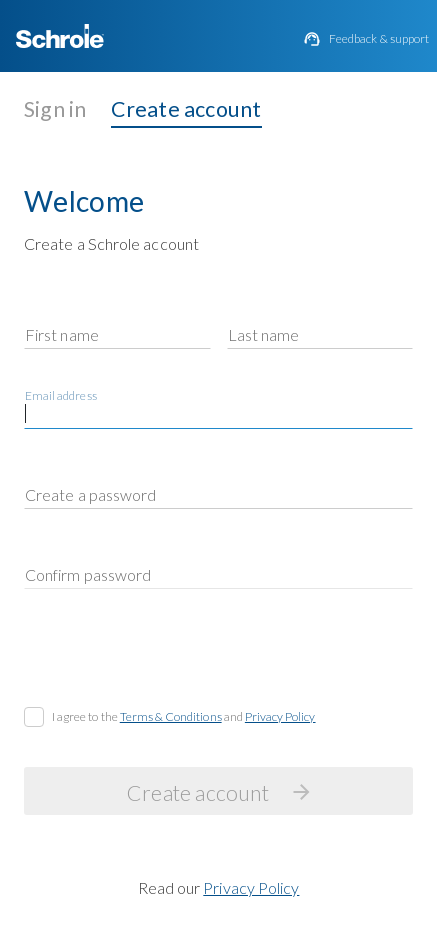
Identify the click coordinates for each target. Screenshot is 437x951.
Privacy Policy (280, 716)
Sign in (55, 109)
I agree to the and (184, 717)
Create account (186, 109)
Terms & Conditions (171, 716)
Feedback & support (379, 39)
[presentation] (176, 660)
